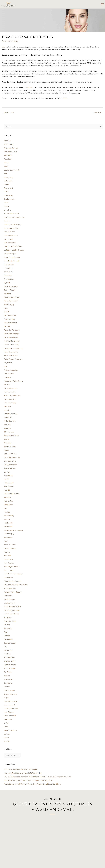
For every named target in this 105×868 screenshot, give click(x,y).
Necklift (7, 552)
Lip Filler (7, 472)
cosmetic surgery (10, 254)
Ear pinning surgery (11, 286)
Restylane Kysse (10, 621)
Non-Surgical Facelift (12, 567)
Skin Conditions (9, 658)
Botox (4, 41)
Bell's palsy (8, 181)
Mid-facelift (8, 523)
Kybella (7, 450)
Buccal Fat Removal (11, 214)
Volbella (7, 734)
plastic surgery (9, 603)
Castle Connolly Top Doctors (14, 217)
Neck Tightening (10, 548)
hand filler (7, 407)
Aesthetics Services (11, 148)
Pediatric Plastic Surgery (13, 592)
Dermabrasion (9, 265)
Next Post (98, 113)
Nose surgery (9, 570)
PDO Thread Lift (10, 588)
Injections (7, 428)
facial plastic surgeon (12, 341)
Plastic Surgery (9, 599)
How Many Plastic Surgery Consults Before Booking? (23, 773)
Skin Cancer (8, 650)
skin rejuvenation (10, 661)
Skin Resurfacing (10, 665)
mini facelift (8, 527)
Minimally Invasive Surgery (13, 530)
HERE (65, 98)
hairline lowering (10, 399)
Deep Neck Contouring (12, 261)
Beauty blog (8, 177)
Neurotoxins (8, 559)
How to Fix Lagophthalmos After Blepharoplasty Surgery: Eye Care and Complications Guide (37, 777)
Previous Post (8, 113)
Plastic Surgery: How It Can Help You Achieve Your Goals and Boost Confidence (33, 784)
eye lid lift (7, 294)
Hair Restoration (10, 392)
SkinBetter (8, 672)
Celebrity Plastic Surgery (13, 225)
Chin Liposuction (10, 243)
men (6, 508)
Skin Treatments (10, 668)
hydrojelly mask (10, 421)
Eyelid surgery (9, 305)
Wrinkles (7, 741)
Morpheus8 (8, 537)
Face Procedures (10, 315)
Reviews (7, 625)
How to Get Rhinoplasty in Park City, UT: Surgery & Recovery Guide (28, 780)
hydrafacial (8, 417)
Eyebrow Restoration (12, 297)
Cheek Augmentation (12, 228)
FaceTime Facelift (10, 323)
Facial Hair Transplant (12, 330)
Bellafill (7, 184)
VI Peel (6, 723)
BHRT (6, 192)
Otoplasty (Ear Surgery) (12, 581)
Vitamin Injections (10, 730)
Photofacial (8, 596)
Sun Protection (9, 690)
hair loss (7, 385)
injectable (7, 425)
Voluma (7, 738)
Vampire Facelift (10, 716)
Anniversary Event (10, 152)
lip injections (8, 476)
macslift (7, 490)
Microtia (7, 519)
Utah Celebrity (9, 712)
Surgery (7, 698)
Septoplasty (8, 639)
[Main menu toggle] (102, 4)
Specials (7, 687)
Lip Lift (6, 479)
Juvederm (8, 443)
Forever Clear (9, 374)
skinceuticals (9, 679)
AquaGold (8, 159)
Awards (7, 166)
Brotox (6, 206)
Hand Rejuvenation (11, 414)
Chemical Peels (9, 232)
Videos (6, 727)
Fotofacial (8, 377)
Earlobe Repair (9, 290)
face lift (7, 312)
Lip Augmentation (10, 465)
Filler (6, 366)
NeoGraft (7, 556)
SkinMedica (8, 683)
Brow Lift (7, 210)
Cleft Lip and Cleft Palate (13, 246)
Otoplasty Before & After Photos (16, 585)
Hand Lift (7, 410)
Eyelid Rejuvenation (11, 301)
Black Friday (8, 195)
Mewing (7, 512)
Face (6, 308)
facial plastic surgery (11, 345)
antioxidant (8, 155)
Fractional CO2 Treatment (13, 381)
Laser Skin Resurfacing (12, 457)
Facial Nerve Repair (11, 337)
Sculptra (7, 636)
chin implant (8, 239)
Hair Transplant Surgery (12, 396)
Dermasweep (9, 279)
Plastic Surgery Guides (12, 610)
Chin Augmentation (11, 235)
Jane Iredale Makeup (11, 436)
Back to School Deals (12, 170)
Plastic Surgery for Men (12, 607)
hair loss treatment (11, 388)
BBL (6, 174)
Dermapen (8, 275)
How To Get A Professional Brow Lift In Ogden (21, 769)
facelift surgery (9, 319)
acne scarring (9, 144)
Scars (6, 632)
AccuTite (7, 141)
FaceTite (7, 326)
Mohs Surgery (9, 534)
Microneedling (9, 516)
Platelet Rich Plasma (11, 614)
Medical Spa (8, 501)
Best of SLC (8, 188)
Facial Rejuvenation (11, 356)
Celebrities (8, 221)
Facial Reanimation (11, 352)
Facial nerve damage (11, 334)
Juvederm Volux (10, 447)
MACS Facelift (9, 487)
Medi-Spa (7, 497)
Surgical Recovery (10, 701)
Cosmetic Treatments (12, 257)
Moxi (6, 541)
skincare (7, 676)
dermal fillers (9, 272)
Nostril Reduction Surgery (13, 574)
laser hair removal (10, 454)
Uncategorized (9, 705)
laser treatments (10, 461)
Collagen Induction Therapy (14, 250)
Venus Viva (8, 719)
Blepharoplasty (10, 199)
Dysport (7, 283)
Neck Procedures (10, 545)
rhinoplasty (8, 628)
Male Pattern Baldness (12, 494)
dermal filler (8, 268)
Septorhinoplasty (10, 643)
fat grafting (8, 363)
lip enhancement (10, 468)
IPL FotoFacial (9, 432)
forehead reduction (11, 370)
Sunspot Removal (10, 694)
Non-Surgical (9, 563)
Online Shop (8, 578)
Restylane (8, 618)
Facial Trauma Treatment (13, 359)
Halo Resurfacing (10, 403)
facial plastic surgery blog (13, 348)
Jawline (7, 439)
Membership (8, 505)
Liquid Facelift (9, 483)
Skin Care (7, 654)
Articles (7, 163)
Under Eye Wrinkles (11, 708)
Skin (5, 647)
